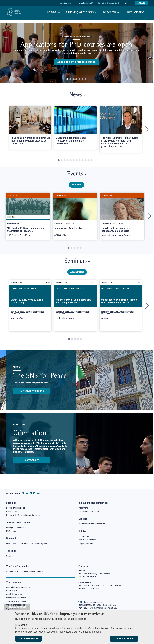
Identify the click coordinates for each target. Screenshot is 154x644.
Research (110, 12)
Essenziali (23, 625)
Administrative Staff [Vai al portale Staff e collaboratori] (111, 3)
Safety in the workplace (17, 602)
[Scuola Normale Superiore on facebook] (34, 492)
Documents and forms (89, 539)
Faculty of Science (15, 510)
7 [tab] (85, 79)
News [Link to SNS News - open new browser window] (77, 96)
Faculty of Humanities (17, 507)
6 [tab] (82, 79)
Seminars (77, 264)
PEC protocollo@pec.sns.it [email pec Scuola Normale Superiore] (92, 602)
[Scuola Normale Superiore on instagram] (23, 492)
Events (76, 176)
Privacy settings (17, 607)
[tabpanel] (76, 53)
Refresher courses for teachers (93, 523)
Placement (83, 507)
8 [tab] (80, 162)
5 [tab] (79, 79)
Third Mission (135, 12)
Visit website (32, 464)
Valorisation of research (89, 510)
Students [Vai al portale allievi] (69, 3)
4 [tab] (76, 79)
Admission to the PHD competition (76, 62)
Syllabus (10, 556)
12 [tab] (92, 162)
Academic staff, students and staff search (26, 571)
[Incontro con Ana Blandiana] (75, 218)
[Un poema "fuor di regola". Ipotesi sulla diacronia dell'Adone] (121, 309)
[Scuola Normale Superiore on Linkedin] (31, 492)
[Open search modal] (141, 3)
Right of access (13, 610)
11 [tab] (89, 162)
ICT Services (84, 536)
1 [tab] (67, 79)
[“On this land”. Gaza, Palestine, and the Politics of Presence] (28, 219)
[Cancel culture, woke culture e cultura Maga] (30, 309)
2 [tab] (70, 79)
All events (76, 187)
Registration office (87, 543)
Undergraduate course (17, 527)
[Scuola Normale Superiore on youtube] (38, 492)
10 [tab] (86, 162)
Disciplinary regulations (17, 599)
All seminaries (77, 275)
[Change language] (131, 3)
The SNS (51, 12)
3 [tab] (73, 79)
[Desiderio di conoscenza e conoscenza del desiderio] (122, 219)
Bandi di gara (12, 591)
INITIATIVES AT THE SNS (32, 394)
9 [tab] (83, 162)
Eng (128, 3)
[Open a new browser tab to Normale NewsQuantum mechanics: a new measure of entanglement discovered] (75, 129)
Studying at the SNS (80, 12)
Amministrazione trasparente (20, 587)
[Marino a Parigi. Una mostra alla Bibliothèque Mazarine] (75, 309)
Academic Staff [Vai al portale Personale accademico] (87, 3)
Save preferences (28, 639)
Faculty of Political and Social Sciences (24, 514)
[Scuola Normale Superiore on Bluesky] (27, 492)
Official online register (16, 606)
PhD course (12, 531)
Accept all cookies (124, 639)
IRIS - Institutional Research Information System (29, 543)
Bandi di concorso (15, 595)
